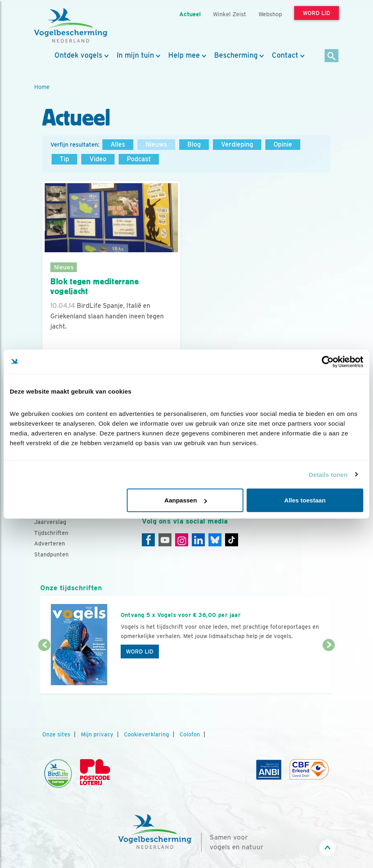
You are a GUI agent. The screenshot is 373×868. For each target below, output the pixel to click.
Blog (194, 144)
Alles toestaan (305, 500)
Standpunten (51, 554)
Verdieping (237, 144)
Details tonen (328, 474)
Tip (64, 159)
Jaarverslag (50, 522)
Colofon (190, 734)
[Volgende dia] (329, 670)
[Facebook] (148, 540)
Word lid (140, 652)
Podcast (139, 159)
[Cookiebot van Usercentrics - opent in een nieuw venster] (328, 361)
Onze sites (56, 734)
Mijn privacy (97, 734)
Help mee (184, 55)
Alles (118, 144)
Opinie (283, 144)
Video (98, 159)
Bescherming (236, 55)
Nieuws (156, 144)
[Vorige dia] (44, 670)
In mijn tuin (135, 55)
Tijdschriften (51, 533)
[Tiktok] (232, 540)
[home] (71, 26)
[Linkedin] (198, 540)
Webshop (270, 14)
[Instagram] (182, 540)
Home (42, 87)
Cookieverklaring (146, 734)
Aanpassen (186, 500)
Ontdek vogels (78, 55)
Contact (285, 55)
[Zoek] (332, 56)
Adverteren (50, 543)
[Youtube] (165, 540)
